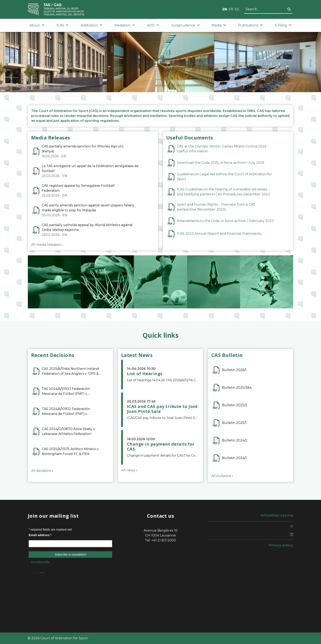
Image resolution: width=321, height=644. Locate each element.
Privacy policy (281, 545)
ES (237, 9)
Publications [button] (250, 25)
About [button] (37, 25)
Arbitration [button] (91, 25)
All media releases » (47, 245)
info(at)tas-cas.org (277, 515)
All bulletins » (222, 476)
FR (231, 9)
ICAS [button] (63, 25)
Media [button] (219, 25)
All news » (129, 470)
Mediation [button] (125, 25)
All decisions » (42, 471)
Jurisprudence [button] (185, 25)
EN (225, 9)
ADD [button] (153, 25)
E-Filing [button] (283, 25)
